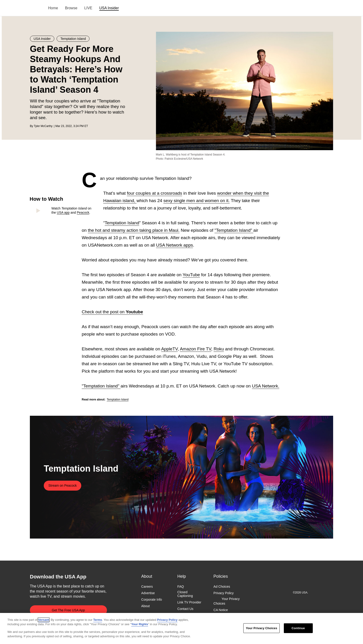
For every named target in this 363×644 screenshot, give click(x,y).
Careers (147, 587)
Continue (298, 628)
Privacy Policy (224, 593)
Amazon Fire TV (196, 349)
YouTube (191, 275)
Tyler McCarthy (43, 126)
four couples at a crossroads (155, 193)
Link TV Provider (189, 603)
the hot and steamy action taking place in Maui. (134, 230)
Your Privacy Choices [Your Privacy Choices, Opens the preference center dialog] (261, 628)
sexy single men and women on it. (197, 201)
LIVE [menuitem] (88, 8)
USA (36, 8)
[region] (181, 628)
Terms (98, 620)
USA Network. (266, 386)
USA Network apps (174, 245)
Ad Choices (222, 587)
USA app (63, 213)
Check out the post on (112, 312)
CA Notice (221, 610)
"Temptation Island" (234, 230)
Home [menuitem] (53, 8)
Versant (44, 620)
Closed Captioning (185, 594)
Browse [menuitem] (71, 8)
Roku (219, 349)
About (146, 606)
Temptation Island (122, 223)
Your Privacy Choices (227, 601)
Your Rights (140, 624)
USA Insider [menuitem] (109, 8)
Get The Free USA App (68, 610)
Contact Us (185, 609)
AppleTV (169, 349)
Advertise (148, 593)
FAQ (181, 587)
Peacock (83, 213)
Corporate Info (152, 600)
